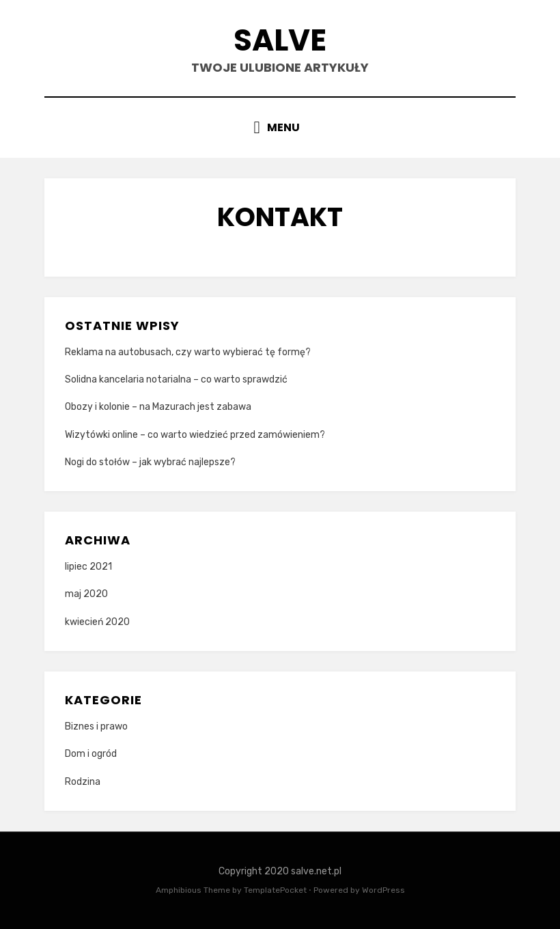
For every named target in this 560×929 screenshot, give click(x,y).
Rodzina (83, 782)
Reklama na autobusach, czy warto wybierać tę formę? (188, 352)
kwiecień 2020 (97, 622)
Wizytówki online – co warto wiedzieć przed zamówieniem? (195, 435)
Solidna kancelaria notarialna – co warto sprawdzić (176, 379)
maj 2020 (86, 594)
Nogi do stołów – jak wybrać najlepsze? (150, 462)
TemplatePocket (275, 890)
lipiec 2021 (88, 567)
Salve (280, 40)
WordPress (383, 890)
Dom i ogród (91, 754)
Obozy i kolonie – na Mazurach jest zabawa (158, 407)
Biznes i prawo (96, 726)
